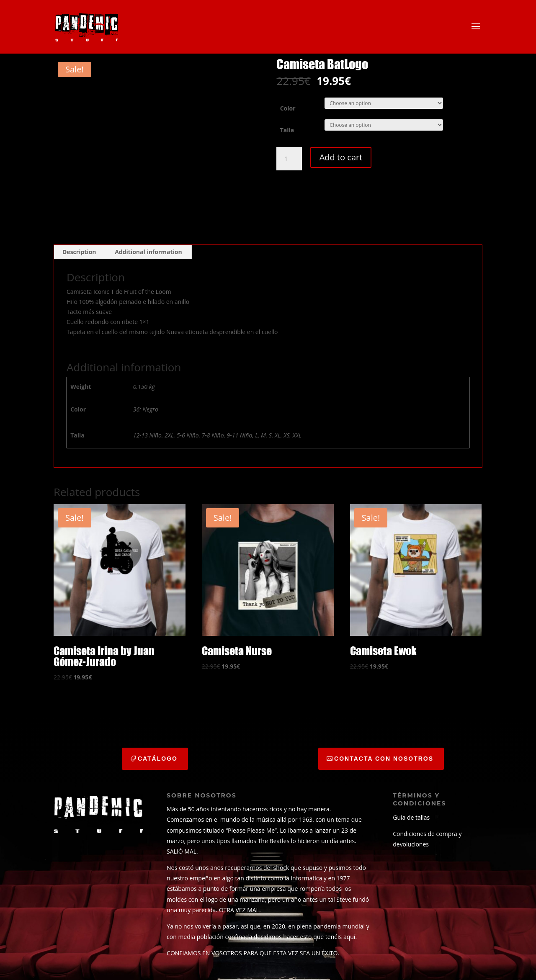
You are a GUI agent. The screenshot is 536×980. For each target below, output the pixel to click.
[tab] (80, 252)
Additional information (148, 252)
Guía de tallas (411, 817)
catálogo (158, 759)
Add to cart (341, 157)
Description (79, 252)
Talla (287, 130)
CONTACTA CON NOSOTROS (384, 759)
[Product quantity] (289, 159)
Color (288, 108)
